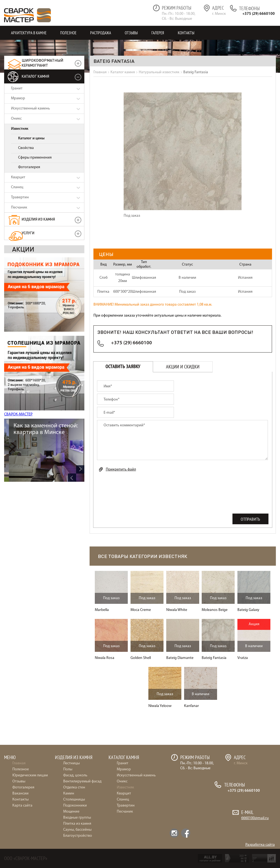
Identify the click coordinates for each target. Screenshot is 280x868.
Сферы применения (35, 158)
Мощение (71, 812)
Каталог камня (35, 76)
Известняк (20, 129)
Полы (68, 769)
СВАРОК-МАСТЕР (18, 414)
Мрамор (18, 98)
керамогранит (42, 63)
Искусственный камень (31, 108)
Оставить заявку (123, 367)
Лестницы (71, 763)
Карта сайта (22, 806)
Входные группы (77, 818)
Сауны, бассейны (77, 830)
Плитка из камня (77, 824)
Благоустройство (78, 836)
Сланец (17, 187)
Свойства (26, 148)
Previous (72, 478)
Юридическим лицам (30, 775)
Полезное (68, 33)
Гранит (17, 88)
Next (80, 469)
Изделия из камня (38, 219)
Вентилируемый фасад (82, 781)
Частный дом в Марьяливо (44, 426)
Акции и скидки (183, 367)
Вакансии (20, 794)
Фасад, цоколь (75, 775)
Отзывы (131, 33)
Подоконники (75, 806)
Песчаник (19, 208)
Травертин (20, 197)
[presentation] (139, 488)
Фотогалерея (29, 167)
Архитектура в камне (29, 33)
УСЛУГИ (28, 233)
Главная (19, 763)
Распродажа (101, 33)
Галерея (158, 33)
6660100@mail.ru (255, 818)
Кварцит (18, 177)
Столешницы (74, 800)
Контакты (186, 33)
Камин (69, 794)
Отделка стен (74, 787)
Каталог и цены (31, 138)
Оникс (16, 119)
